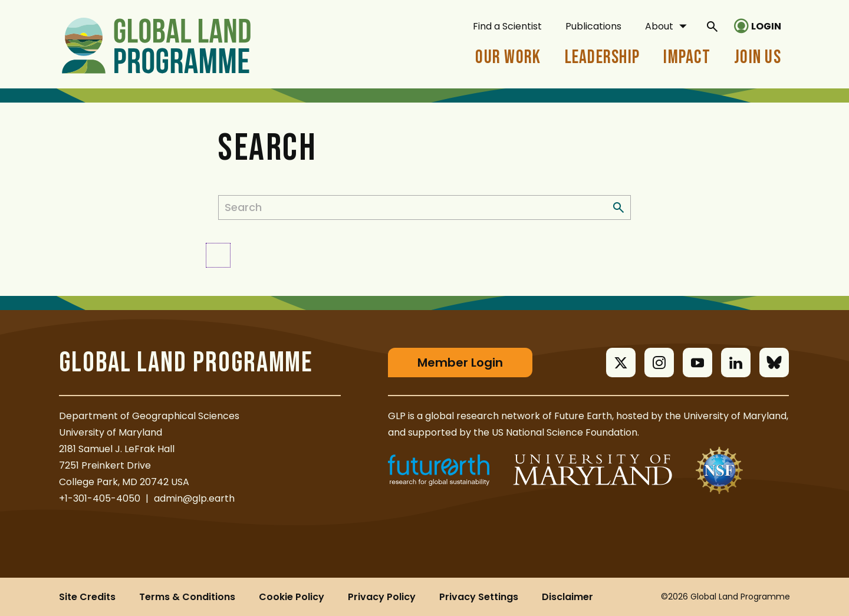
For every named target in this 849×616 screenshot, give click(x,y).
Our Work (508, 57)
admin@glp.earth (194, 498)
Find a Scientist (507, 26)
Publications (593, 26)
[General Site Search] (712, 26)
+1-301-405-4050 (100, 498)
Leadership (603, 57)
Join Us (758, 57)
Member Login (460, 363)
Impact (687, 57)
